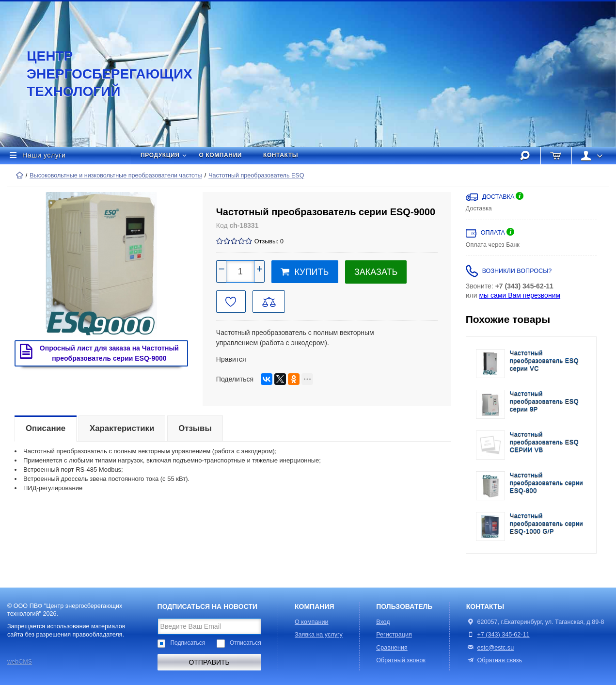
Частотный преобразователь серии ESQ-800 (546, 483)
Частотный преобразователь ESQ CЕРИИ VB (544, 442)
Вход (383, 622)
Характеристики (122, 428)
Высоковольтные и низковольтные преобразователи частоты (116, 175)
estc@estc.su (495, 648)
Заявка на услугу (319, 635)
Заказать (376, 272)
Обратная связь (494, 660)
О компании (221, 155)
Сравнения (392, 648)
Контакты (281, 155)
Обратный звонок (401, 660)
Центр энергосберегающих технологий (99, 74)
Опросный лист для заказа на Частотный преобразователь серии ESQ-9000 (97, 353)
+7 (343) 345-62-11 (503, 635)
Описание (46, 428)
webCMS (20, 662)
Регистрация (394, 635)
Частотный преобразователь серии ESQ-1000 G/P (546, 524)
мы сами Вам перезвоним (520, 295)
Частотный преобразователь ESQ (256, 175)
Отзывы (195, 428)
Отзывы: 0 (269, 241)
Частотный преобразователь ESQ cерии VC (544, 361)
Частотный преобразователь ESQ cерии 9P (544, 402)
